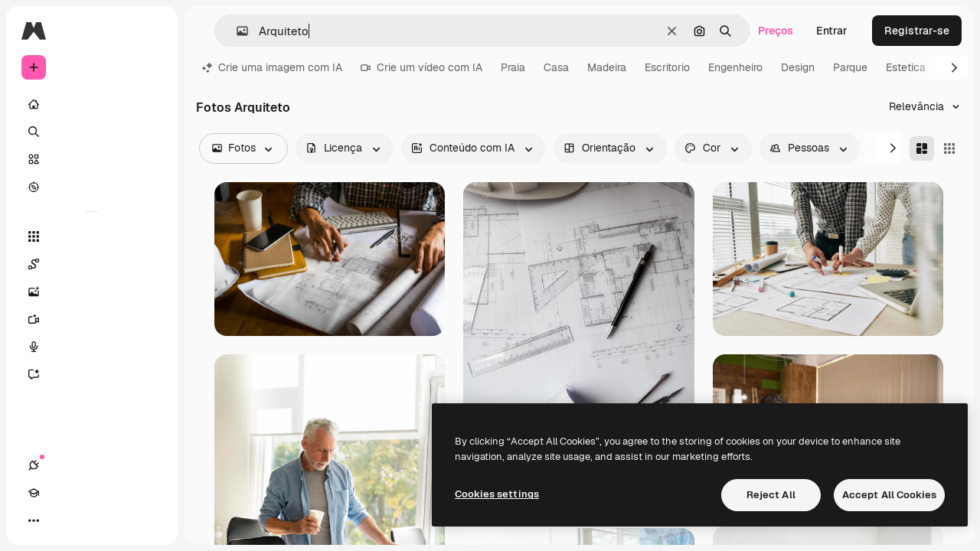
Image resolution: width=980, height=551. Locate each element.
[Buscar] (92, 132)
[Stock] (92, 159)
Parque (850, 67)
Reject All (771, 495)
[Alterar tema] (89, 520)
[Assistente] (92, 374)
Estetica (906, 67)
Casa (556, 67)
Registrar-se (917, 31)
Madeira (607, 67)
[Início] (92, 104)
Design (798, 67)
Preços (776, 31)
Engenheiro (735, 67)
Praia (513, 67)
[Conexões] (34, 520)
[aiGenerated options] (474, 148)
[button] (236, 31)
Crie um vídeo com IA (421, 67)
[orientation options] (610, 148)
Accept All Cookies (889, 495)
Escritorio (667, 67)
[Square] (949, 148)
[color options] (713, 148)
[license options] (345, 148)
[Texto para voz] (92, 347)
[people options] (810, 148)
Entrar (832, 31)
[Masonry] (922, 148)
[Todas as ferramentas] (92, 236)
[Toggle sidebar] (150, 31)
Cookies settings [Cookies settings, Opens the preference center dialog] (497, 494)
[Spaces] (92, 264)
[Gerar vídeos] (92, 319)
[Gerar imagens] (92, 292)
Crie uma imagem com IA (272, 67)
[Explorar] (92, 187)
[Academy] (61, 520)
